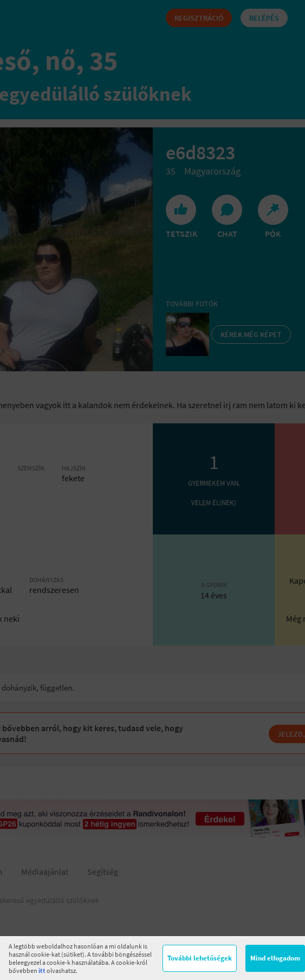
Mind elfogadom (275, 958)
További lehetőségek (200, 958)
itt (42, 971)
